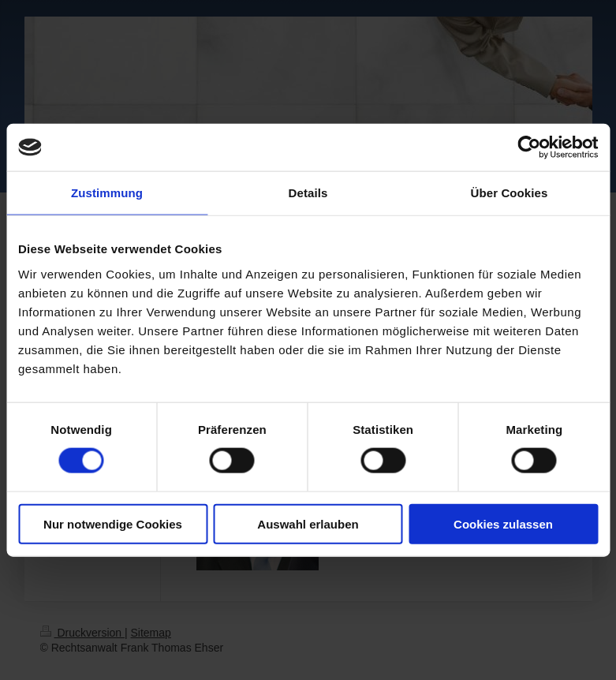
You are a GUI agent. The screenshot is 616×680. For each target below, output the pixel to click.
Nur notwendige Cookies (113, 523)
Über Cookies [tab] (510, 193)
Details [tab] (308, 193)
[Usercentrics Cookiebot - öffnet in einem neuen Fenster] (529, 148)
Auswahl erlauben (308, 523)
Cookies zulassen (503, 523)
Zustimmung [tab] (107, 193)
